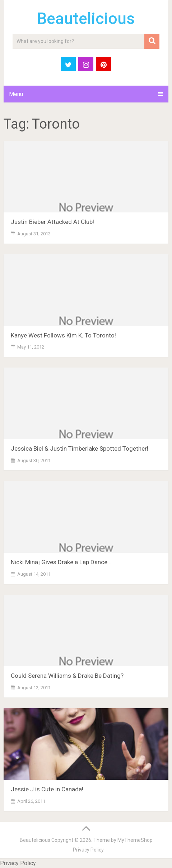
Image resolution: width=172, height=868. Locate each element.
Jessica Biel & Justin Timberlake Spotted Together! (80, 449)
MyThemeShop (135, 840)
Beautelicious (86, 19)
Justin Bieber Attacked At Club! (52, 222)
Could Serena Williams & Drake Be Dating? (67, 676)
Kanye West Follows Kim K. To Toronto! (63, 335)
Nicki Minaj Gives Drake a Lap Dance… (61, 562)
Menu (16, 94)
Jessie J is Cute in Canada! (47, 789)
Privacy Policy (88, 850)
